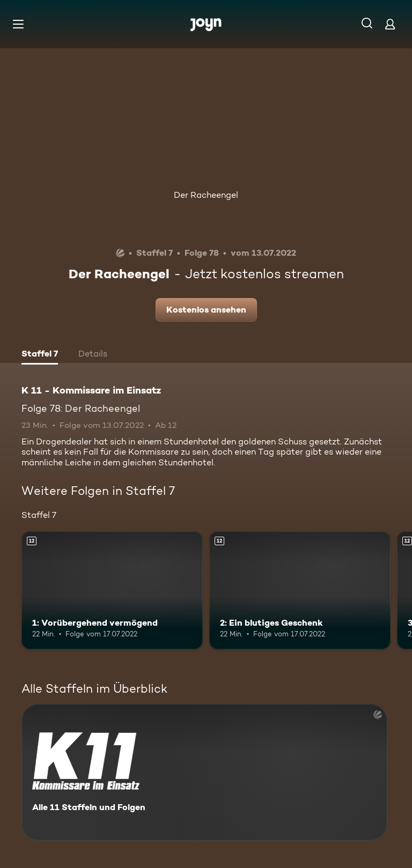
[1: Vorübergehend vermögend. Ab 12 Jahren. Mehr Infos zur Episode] (112, 590)
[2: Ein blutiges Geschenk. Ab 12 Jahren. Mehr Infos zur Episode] (300, 590)
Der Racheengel (206, 195)
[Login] (390, 24)
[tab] (40, 355)
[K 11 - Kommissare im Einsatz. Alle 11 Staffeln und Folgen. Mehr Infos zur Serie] (204, 772)
